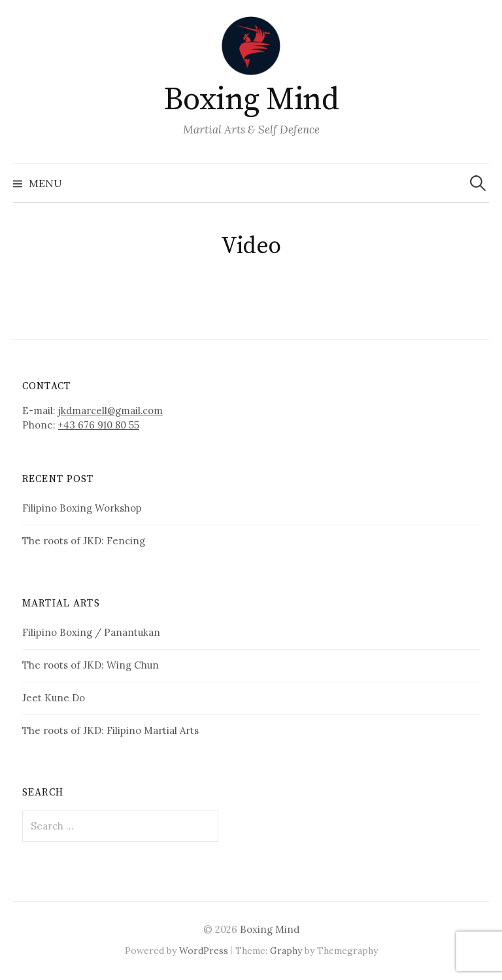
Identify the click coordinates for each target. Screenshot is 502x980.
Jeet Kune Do (54, 698)
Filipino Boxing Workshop (82, 508)
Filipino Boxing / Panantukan (91, 632)
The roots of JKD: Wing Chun (91, 665)
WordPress (204, 951)
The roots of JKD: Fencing (84, 541)
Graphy (286, 951)
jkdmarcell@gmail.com (110, 411)
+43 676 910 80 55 (99, 425)
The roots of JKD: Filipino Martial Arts (110, 730)
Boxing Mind (251, 100)
